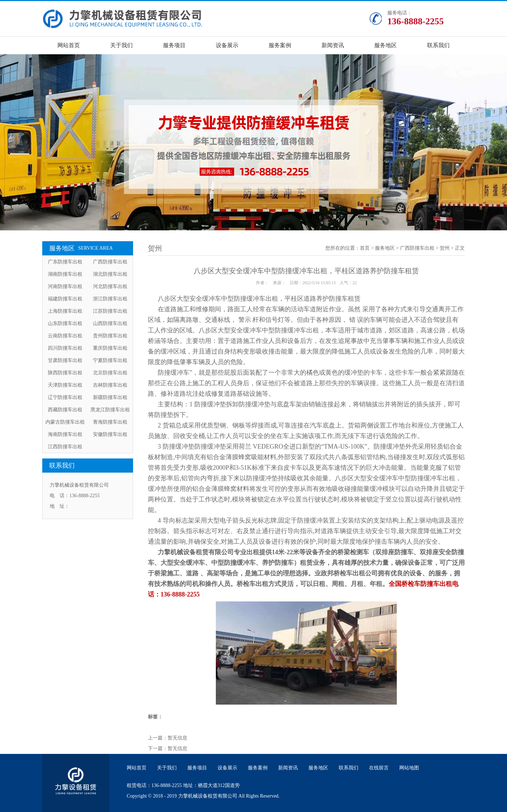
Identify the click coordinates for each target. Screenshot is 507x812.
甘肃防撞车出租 (65, 360)
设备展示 (227, 45)
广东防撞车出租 (65, 262)
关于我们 (121, 45)
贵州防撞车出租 (110, 336)
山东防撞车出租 (65, 323)
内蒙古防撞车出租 (65, 422)
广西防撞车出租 (110, 262)
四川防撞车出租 (65, 348)
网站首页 (69, 45)
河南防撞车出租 (65, 286)
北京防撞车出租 (110, 373)
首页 (365, 248)
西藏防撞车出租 (65, 410)
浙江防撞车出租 (110, 299)
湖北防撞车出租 (110, 274)
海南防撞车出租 (65, 434)
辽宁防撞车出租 (65, 397)
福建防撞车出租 (65, 299)
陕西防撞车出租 (65, 373)
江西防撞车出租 (65, 447)
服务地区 (386, 45)
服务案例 (280, 45)
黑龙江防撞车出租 (110, 410)
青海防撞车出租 (110, 422)
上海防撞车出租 (65, 311)
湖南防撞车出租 (65, 274)
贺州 (445, 248)
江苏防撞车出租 (110, 311)
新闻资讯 (333, 45)
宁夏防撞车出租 (110, 360)
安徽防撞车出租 (110, 434)
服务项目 (174, 45)
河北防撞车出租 (110, 286)
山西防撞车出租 (110, 323)
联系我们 (438, 45)
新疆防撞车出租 (110, 397)
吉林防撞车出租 (110, 385)
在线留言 (379, 768)
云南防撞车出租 (65, 336)
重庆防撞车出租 (110, 348)
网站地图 (409, 768)
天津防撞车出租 (65, 385)
